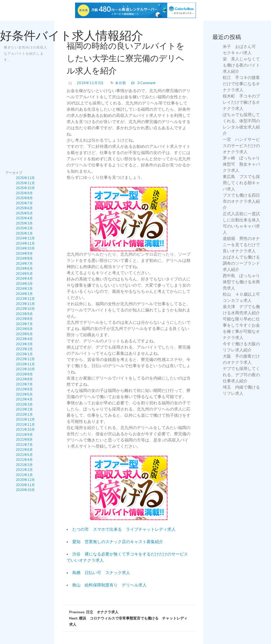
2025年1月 (24, 234)
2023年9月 (24, 314)
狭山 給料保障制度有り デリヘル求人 (109, 585)
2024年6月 (24, 269)
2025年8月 (24, 198)
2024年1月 (24, 294)
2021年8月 (24, 440)
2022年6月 (24, 390)
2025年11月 (25, 183)
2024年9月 (24, 254)
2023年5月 (24, 334)
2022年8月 (24, 380)
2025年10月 (25, 188)
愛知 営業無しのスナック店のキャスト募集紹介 (118, 542)
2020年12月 (25, 480)
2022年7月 (24, 384)
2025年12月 (25, 178)
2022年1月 (24, 415)
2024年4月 (24, 279)
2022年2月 (24, 410)
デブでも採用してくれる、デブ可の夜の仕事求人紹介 (241, 375)
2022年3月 (24, 405)
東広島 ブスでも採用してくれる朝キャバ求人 (241, 183)
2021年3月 (24, 465)
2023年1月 (24, 354)
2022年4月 (24, 400)
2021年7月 (24, 445)
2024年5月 (24, 274)
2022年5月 (24, 395)
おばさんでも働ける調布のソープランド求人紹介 (241, 263)
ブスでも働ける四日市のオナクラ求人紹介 (241, 202)
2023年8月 (24, 319)
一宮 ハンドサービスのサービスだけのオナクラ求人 (241, 146)
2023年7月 (24, 324)
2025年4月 (24, 219)
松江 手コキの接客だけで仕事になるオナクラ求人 (241, 84)
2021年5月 (24, 455)
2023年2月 (24, 349)
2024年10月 (25, 249)
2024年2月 (24, 289)
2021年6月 (24, 450)
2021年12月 (25, 420)
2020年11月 (25, 485)
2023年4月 (24, 339)
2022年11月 (25, 364)
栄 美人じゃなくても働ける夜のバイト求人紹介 (241, 65)
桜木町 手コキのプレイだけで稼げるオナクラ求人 (241, 102)
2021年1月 (24, 475)
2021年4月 (24, 460)
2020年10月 (25, 490)
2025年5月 (24, 213)
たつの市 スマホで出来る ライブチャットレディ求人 (124, 529)
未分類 (121, 83)
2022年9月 (24, 374)
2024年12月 (25, 239)
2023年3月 (24, 344)
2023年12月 (25, 299)
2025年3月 (24, 223)
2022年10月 (25, 369)
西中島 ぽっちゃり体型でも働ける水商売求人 (241, 282)
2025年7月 (24, 203)
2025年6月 (24, 208)
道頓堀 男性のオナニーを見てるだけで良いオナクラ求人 (241, 245)
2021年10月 (25, 430)
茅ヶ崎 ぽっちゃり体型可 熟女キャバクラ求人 (241, 164)
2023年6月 (24, 329)
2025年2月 (24, 229)
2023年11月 (25, 304)
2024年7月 (24, 264)
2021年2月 (24, 470)
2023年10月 (25, 309)
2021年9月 (24, 435)
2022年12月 (25, 359)
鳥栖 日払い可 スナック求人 (101, 573)
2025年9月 (24, 193)
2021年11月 (25, 425)
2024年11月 (25, 244)
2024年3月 (24, 284)
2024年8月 (24, 259)
